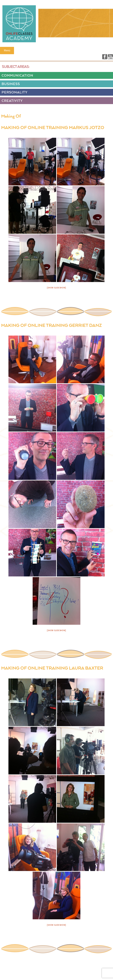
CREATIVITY (12, 101)
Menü (7, 50)
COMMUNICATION (17, 76)
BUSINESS (11, 84)
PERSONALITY (14, 92)
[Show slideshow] (56, 288)
